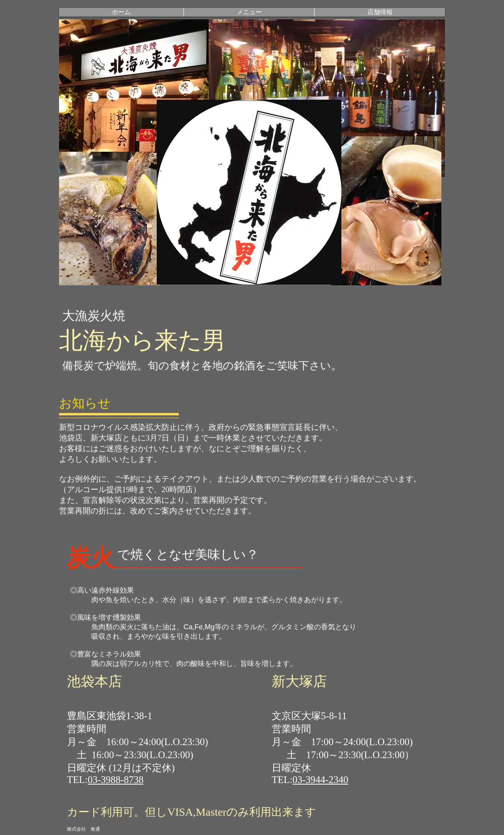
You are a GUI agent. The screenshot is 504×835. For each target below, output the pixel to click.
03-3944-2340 (321, 780)
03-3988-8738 (116, 780)
